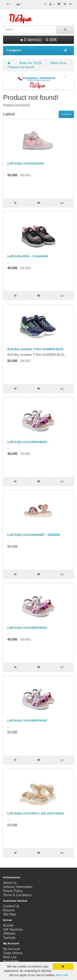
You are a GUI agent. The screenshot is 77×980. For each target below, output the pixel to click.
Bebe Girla (59, 63)
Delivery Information (18, 887)
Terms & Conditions (17, 895)
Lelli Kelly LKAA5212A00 (26, 163)
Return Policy (13, 891)
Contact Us (11, 906)
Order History (13, 953)
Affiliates (9, 934)
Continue (66, 114)
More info (62, 975)
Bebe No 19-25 (30, 63)
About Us (10, 883)
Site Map (10, 914)
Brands (8, 925)
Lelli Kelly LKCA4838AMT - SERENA (34, 535)
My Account (12, 949)
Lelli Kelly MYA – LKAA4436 (28, 256)
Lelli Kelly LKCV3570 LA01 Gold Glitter (36, 813)
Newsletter (11, 961)
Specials (9, 938)
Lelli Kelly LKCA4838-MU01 (27, 442)
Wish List (10, 957)
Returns (9, 910)
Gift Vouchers (13, 929)
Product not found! (21, 67)
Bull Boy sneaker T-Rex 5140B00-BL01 (35, 349)
